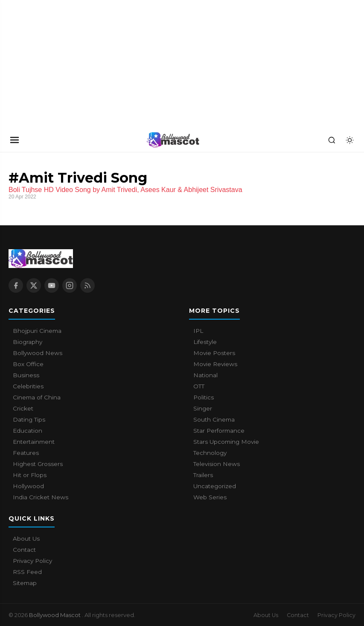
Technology (210, 453)
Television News (217, 464)
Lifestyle (205, 342)
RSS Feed (27, 572)
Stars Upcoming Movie (226, 442)
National (205, 375)
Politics (204, 397)
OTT (199, 386)
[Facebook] (16, 285)
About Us (26, 539)
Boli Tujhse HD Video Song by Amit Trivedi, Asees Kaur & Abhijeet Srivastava (125, 190)
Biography (28, 342)
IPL (198, 331)
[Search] (332, 140)
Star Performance (219, 431)
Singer (203, 408)
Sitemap (25, 583)
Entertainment (34, 442)
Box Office (28, 364)
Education (28, 431)
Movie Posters (214, 353)
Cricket (23, 408)
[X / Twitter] (34, 285)
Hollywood (28, 486)
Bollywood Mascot (55, 615)
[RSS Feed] (87, 285)
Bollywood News (38, 353)
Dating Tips (29, 419)
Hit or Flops (30, 475)
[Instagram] (70, 285)
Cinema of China (37, 397)
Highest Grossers (38, 464)
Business (26, 375)
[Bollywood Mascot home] (173, 140)
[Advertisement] (64, 64)
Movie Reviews (215, 364)
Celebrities (28, 386)
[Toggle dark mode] (349, 140)
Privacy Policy (32, 561)
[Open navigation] (15, 140)
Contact (24, 550)
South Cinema (214, 419)
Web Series (210, 497)
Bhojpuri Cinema (37, 331)
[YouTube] (52, 285)
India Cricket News (41, 497)
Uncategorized (215, 486)
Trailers (203, 475)
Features (26, 453)
